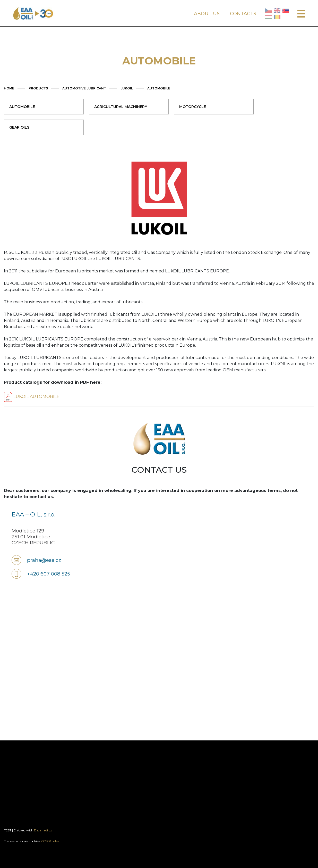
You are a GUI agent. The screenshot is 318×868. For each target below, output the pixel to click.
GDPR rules (50, 841)
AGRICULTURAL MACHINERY (121, 107)
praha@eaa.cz (44, 560)
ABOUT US (207, 14)
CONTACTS (243, 14)
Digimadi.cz (43, 830)
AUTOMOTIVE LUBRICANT (84, 88)
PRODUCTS (38, 88)
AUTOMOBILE (159, 88)
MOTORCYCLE (193, 107)
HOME (9, 88)
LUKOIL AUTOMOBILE (32, 397)
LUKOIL (127, 88)
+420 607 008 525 (49, 574)
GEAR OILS (19, 127)
